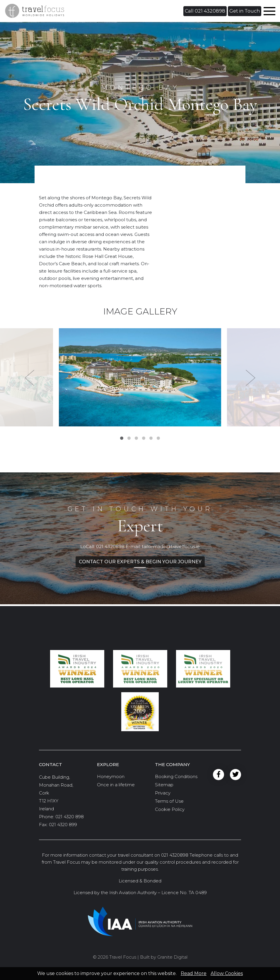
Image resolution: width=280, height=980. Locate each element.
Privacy (163, 793)
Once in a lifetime (116, 785)
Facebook (218, 774)
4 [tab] (144, 438)
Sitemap (164, 785)
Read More (194, 973)
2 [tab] (129, 438)
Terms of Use (169, 801)
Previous (29, 378)
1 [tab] (122, 438)
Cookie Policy (170, 809)
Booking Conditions (176, 776)
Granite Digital (172, 957)
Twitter (235, 774)
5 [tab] (151, 438)
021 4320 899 (63, 825)
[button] (205, 11)
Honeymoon (111, 776)
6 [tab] (158, 438)
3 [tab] (136, 438)
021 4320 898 (70, 817)
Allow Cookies (227, 973)
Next (251, 378)
